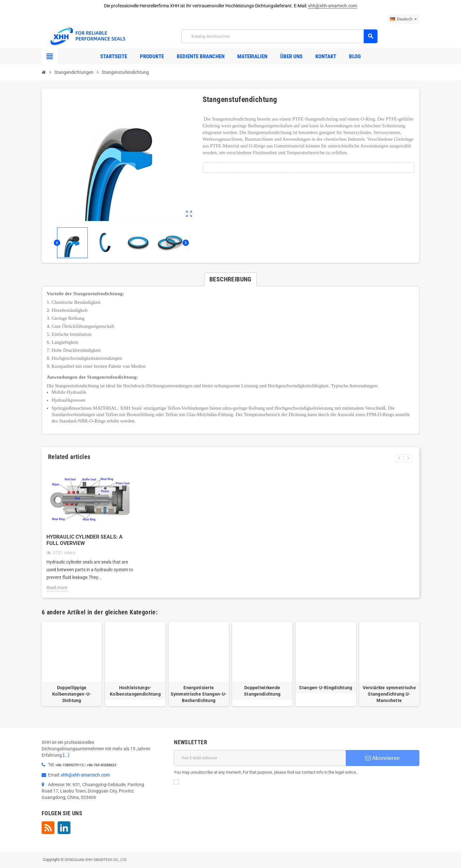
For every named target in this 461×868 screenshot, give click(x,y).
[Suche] (279, 36)
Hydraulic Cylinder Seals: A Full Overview (85, 540)
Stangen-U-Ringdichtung (326, 688)
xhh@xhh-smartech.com (332, 6)
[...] (66, 755)
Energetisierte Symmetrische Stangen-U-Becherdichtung (199, 694)
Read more (57, 588)
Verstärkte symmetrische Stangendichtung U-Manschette (389, 694)
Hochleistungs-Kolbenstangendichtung (135, 691)
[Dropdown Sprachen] (403, 19)
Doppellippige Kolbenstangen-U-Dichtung (72, 694)
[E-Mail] (260, 758)
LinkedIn (64, 828)
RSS (48, 828)
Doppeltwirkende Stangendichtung (262, 691)
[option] (72, 664)
